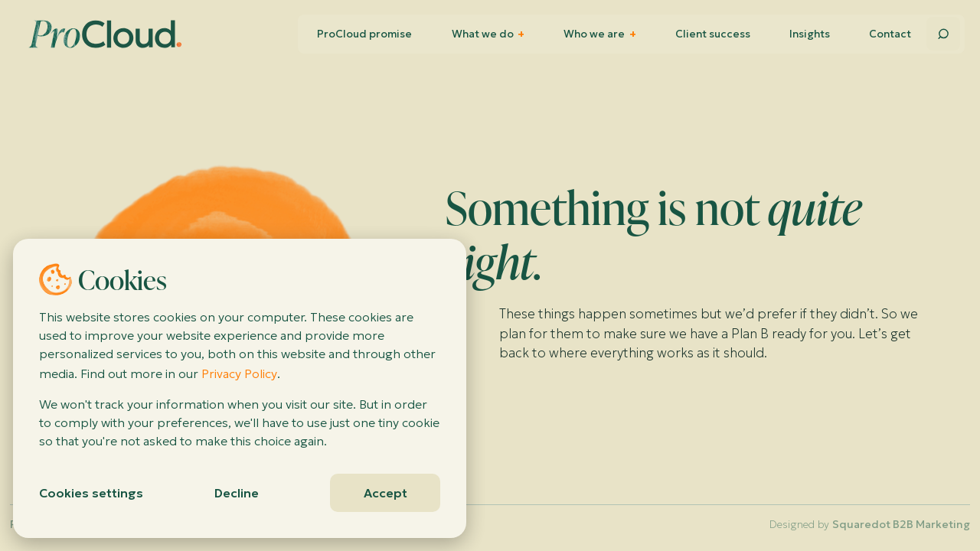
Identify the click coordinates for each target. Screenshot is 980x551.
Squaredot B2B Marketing (901, 524)
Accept (385, 493)
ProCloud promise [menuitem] (364, 34)
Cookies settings (91, 493)
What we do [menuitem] (488, 34)
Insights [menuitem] (810, 34)
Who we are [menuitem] (599, 34)
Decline (237, 493)
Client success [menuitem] (713, 34)
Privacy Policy (239, 373)
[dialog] (240, 388)
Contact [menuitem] (890, 34)
